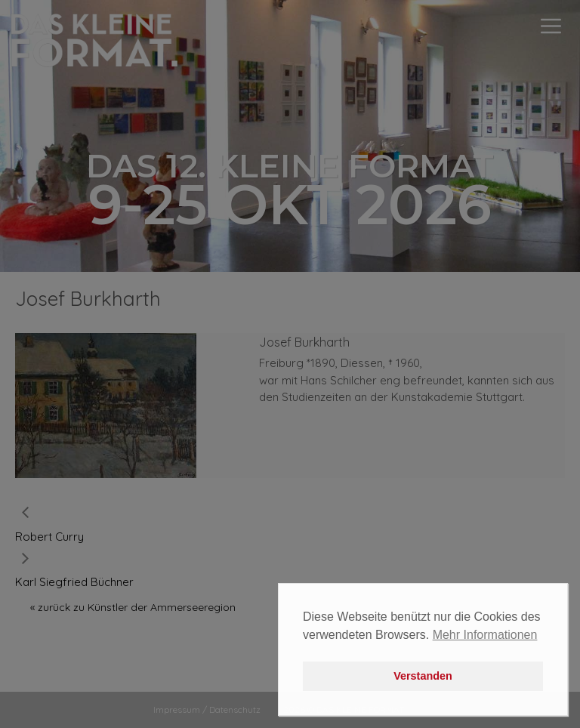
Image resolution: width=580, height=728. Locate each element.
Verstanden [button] (423, 676)
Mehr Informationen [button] (485, 635)
